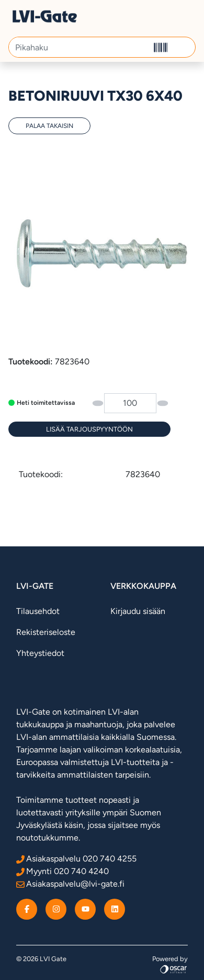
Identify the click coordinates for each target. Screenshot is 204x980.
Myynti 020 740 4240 (63, 871)
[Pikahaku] (79, 47)
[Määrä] (130, 403)
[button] (183, 47)
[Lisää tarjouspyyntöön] (89, 429)
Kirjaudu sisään (138, 611)
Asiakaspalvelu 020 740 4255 (76, 859)
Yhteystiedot (40, 653)
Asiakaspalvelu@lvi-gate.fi (70, 884)
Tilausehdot (38, 611)
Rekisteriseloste (46, 632)
